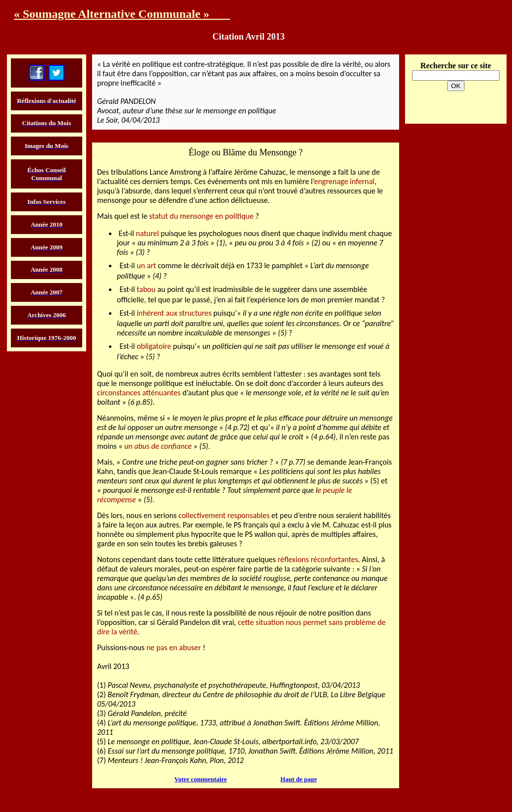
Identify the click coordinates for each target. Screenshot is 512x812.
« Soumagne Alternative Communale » (122, 14)
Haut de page (299, 779)
